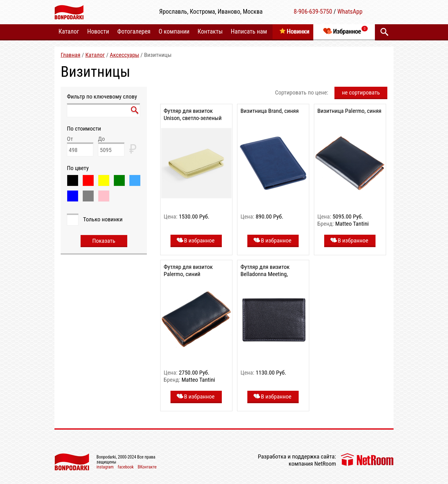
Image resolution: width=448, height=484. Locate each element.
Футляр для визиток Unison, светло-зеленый (193, 114)
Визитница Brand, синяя (270, 111)
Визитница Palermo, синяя (349, 111)
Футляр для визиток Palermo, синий (188, 270)
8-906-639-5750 (313, 12)
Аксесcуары (124, 55)
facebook (126, 467)
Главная (70, 55)
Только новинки (103, 219)
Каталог (95, 55)
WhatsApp (350, 12)
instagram (105, 467)
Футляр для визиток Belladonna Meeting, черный (265, 274)
